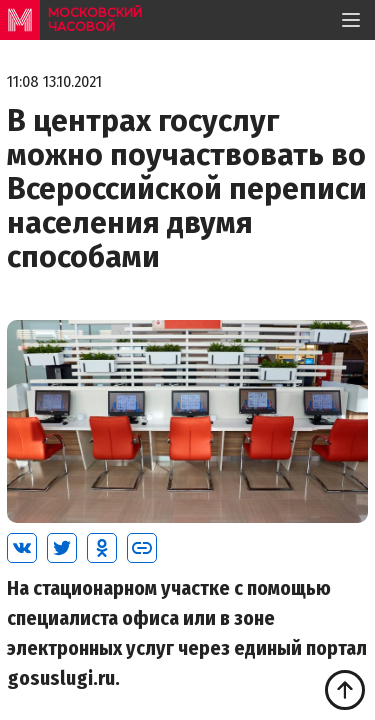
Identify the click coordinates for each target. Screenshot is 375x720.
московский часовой (95, 19)
